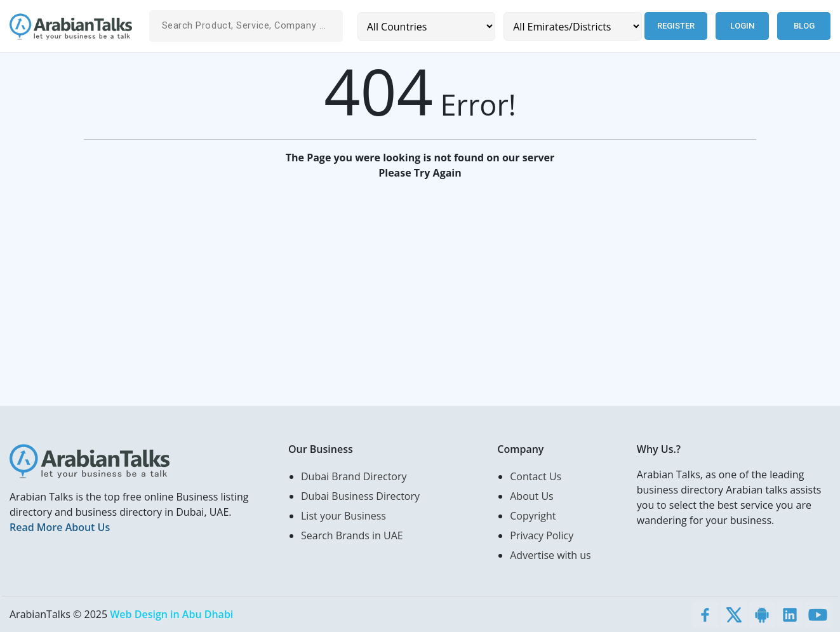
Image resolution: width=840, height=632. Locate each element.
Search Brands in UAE (352, 535)
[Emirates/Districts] (572, 26)
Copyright (533, 516)
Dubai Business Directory (360, 496)
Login (742, 26)
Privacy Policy (542, 535)
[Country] (426, 26)
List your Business (343, 516)
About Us (532, 496)
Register (676, 26)
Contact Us (536, 476)
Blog (804, 26)
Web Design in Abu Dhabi (171, 614)
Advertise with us (550, 555)
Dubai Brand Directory (354, 476)
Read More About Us (60, 527)
